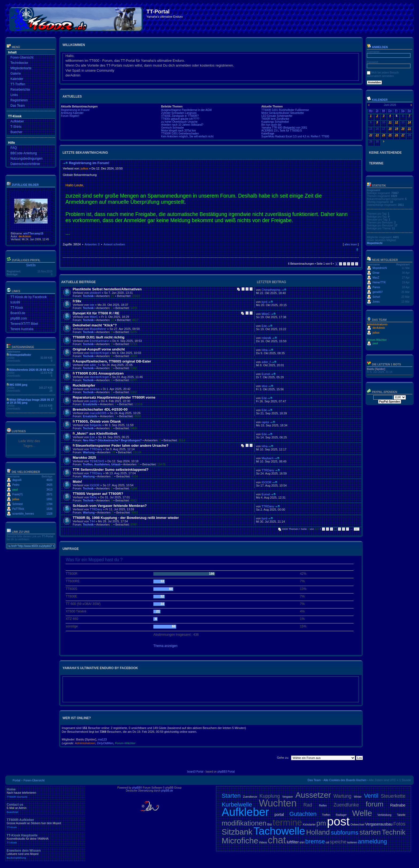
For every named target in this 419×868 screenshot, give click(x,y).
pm (321, 823)
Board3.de (18, 313)
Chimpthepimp (271, 290)
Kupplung (270, 796)
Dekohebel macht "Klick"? (95, 325)
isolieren (352, 842)
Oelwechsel (358, 825)
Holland (318, 832)
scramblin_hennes (23, 514)
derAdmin (25, 236)
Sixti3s (31, 265)
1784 (49, 504)
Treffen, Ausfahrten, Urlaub (102, 464)
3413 (49, 490)
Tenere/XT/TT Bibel (24, 324)
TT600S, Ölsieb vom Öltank (98, 421)
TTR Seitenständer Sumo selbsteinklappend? (111, 470)
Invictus (95, 389)
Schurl (376, 297)
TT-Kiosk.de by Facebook (29, 297)
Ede (264, 326)
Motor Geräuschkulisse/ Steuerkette (283, 113)
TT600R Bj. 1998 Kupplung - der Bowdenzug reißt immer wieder (126, 518)
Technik (88, 296)
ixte (92, 305)
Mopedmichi (375, 243)
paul (15, 490)
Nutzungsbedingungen (26, 159)
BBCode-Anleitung (24, 153)
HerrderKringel (99, 353)
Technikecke (19, 63)
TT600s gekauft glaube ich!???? (180, 119)
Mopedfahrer (98, 329)
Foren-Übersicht (22, 57)
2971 (49, 494)
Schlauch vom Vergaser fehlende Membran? (110, 506)
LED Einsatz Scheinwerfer (277, 116)
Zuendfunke (346, 805)
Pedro (16, 485)
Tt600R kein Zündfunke (275, 119)
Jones (376, 302)
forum (374, 804)
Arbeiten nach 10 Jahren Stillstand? (182, 125)
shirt (302, 842)
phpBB (136, 788)
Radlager (341, 815)
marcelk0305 (98, 413)
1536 (49, 509)
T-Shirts (16, 127)
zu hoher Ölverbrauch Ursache (179, 122)
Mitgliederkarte (21, 68)
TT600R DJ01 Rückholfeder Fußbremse (285, 110)
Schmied (18, 504)
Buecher (16, 132)
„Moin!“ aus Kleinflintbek (96, 433)
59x (78, 301)
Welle (362, 813)
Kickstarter (309, 825)
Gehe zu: (283, 758)
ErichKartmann (100, 341)
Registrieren (19, 100)
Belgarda (96, 425)
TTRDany (96, 449)
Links (14, 95)
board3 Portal (195, 772)
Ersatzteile (90, 404)
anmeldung (372, 841)
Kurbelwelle (237, 805)
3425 (49, 485)
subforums (345, 833)
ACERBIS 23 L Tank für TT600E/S (282, 131)
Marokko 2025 (84, 458)
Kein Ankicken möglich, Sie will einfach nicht (187, 136)
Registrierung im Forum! (75, 110)
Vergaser (288, 797)
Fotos (399, 824)
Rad (308, 805)
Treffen (326, 815)
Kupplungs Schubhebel (275, 122)
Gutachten (303, 814)
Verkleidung (385, 815)
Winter (358, 797)
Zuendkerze (250, 797)
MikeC (94, 317)
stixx (265, 386)
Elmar (376, 273)
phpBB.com (19, 318)
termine (287, 822)
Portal (16, 780)
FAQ (14, 148)
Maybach (268, 458)
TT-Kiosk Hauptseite (45, 839)
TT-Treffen (18, 84)
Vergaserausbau (379, 824)
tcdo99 (15, 302)
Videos (263, 842)
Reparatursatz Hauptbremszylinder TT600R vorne (114, 397)
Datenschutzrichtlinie (25, 164)
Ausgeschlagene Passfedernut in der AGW (187, 110)
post (338, 821)
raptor (265, 422)
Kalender (17, 79)
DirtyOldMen (105, 743)
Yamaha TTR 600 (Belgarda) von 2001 (284, 128)
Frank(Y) (18, 494)
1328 (49, 514)
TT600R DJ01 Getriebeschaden (180, 134)
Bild (269, 825)
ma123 (102, 739)
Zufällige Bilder (25, 185)
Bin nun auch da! (271, 125)
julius (16, 499)
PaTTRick (18, 509)
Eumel (266, 374)
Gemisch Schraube (172, 128)
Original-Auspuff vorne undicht (99, 349)
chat (277, 840)
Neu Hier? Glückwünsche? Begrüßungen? (112, 440)
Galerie (16, 74)
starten (370, 832)
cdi (327, 842)
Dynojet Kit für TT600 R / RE (96, 313)
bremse (315, 841)
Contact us (45, 808)
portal (279, 815)
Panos (376, 287)
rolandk (266, 338)
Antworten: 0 (92, 244)
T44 (92, 521)
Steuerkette (393, 796)
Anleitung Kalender (72, 113)
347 (357, 529)
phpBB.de (167, 791)
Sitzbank (237, 832)
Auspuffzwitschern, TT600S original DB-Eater (113, 361)
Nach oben (357, 250)
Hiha (265, 350)
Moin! (77, 482)
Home (45, 793)
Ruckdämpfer (84, 385)
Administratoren (85, 743)
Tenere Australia (22, 329)
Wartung (89, 452)
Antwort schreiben (114, 244)
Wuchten (278, 803)
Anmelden (377, 47)
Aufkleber (17, 121)
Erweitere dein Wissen (45, 854)
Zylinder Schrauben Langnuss (179, 113)
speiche (338, 842)
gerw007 (378, 292)
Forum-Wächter (125, 743)
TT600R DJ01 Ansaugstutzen (100, 373)
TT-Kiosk (17, 308)
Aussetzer (313, 795)
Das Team (18, 106)
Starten (231, 796)
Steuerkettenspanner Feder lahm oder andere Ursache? (122, 445)
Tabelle (401, 815)
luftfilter (293, 842)
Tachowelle (279, 831)
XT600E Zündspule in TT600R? (180, 116)
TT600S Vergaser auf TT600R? (98, 494)
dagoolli (17, 480)
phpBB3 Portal (226, 772)
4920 (49, 480)
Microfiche (240, 841)
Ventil (371, 796)
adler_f (94, 365)
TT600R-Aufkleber (45, 823)
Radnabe (398, 805)
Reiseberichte (20, 90)
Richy (94, 497)
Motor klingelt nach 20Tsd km (179, 131)
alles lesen (351, 244)
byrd (264, 302)
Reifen (323, 806)
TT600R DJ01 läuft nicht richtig (98, 337)
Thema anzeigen (165, 646)
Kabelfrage (268, 134)
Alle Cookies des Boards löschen (345, 780)
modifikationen (244, 823)
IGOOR (95, 485)
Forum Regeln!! (70, 116)
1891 (49, 499)
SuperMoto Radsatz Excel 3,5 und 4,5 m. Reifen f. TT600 (295, 136)
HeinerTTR (379, 282)
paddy (94, 401)
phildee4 (95, 293)
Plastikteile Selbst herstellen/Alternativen (107, 289)
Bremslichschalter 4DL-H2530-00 (100, 409)
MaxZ (376, 278)
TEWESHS (97, 461)
